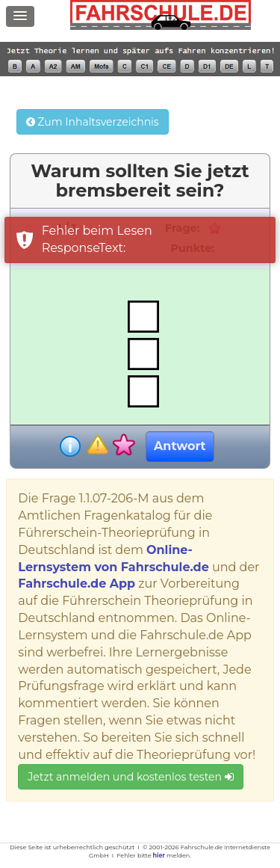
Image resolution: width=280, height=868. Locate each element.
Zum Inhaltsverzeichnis (93, 122)
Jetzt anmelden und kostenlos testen (130, 777)
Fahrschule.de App (77, 584)
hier (159, 855)
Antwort (180, 446)
